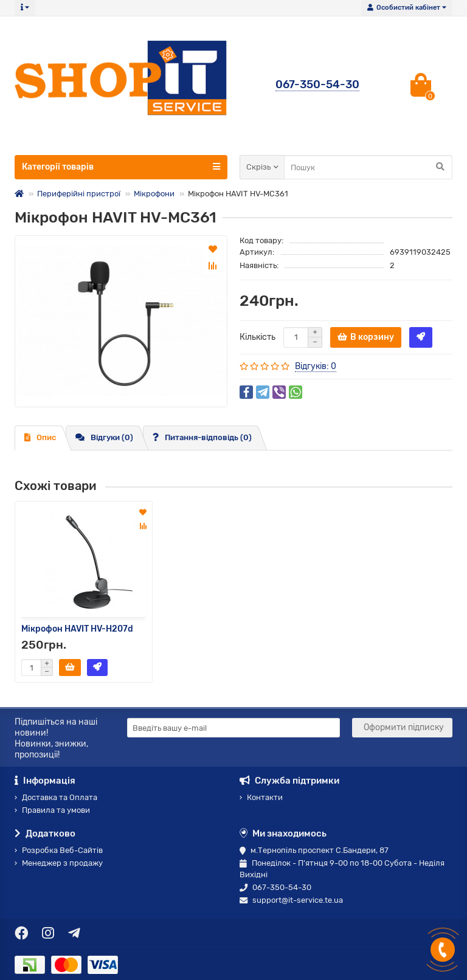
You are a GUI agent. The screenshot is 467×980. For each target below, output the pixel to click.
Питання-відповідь (202, 437)
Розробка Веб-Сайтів (59, 850)
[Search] (368, 167)
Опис (40, 437)
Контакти (261, 797)
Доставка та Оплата (56, 797)
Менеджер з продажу (59, 863)
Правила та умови (52, 810)
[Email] (233, 728)
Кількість (258, 337)
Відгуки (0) (104, 437)
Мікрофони (154, 194)
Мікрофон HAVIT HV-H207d (77, 629)
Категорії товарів (121, 167)
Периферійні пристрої (79, 194)
